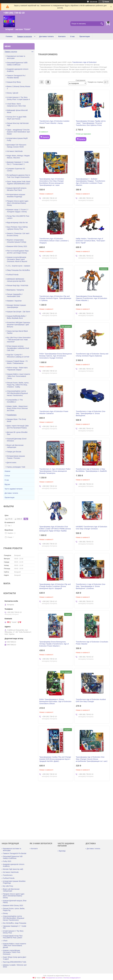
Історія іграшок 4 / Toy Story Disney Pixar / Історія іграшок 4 (18, 98)
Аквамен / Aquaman (14, 301)
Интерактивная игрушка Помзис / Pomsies (16, 457)
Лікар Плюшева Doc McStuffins (18, 270)
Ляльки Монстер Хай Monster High (18, 124)
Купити (46, 137)
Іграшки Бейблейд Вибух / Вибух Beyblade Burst (17, 317)
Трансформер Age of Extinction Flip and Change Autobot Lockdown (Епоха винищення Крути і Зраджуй (55, 586)
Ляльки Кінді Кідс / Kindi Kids (18, 285)
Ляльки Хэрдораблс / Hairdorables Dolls (15, 295)
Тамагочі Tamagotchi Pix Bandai (15, 853)
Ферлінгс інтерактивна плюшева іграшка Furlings (17, 241)
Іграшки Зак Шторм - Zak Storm (19, 312)
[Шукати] (102, 24)
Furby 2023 (7, 861)
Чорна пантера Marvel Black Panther (17, 332)
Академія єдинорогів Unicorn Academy (18, 70)
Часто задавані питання (14, 489)
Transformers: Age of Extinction (84, 62)
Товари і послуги (11, 52)
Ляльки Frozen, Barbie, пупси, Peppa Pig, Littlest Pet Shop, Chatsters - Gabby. (18, 385)
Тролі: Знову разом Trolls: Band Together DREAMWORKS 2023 (19, 183)
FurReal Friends (13, 275)
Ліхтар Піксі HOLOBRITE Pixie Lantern (18, 217)
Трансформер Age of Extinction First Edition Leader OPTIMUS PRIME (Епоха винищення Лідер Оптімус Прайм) (55, 529)
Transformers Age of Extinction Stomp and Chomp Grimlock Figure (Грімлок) (92, 355)
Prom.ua (67, 976)
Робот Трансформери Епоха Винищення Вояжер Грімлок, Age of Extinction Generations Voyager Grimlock (56, 356)
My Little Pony (8, 886)
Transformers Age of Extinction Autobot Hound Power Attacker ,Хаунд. (54, 122)
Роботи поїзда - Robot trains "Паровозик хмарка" (17, 369)
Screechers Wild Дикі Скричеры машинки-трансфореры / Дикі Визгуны (19, 325)
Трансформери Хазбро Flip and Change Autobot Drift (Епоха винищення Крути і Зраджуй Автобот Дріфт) (55, 759)
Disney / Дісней (13, 93)
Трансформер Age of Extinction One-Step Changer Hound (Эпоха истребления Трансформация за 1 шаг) (92, 759)
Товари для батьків (14, 452)
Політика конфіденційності (72, 978)
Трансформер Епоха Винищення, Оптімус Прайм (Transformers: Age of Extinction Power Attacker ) (54, 644)
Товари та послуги (25, 36)
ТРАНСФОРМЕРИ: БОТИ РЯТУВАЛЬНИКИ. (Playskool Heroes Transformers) (13, 918)
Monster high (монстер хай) (13, 869)
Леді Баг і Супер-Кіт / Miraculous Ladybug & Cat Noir (18, 356)
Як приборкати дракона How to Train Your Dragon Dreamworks (18, 176)
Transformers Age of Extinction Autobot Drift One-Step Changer (91, 700)
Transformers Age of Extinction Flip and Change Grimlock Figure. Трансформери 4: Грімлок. (55, 298)
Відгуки (7, 484)
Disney (5, 913)
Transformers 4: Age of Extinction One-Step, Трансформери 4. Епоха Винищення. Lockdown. (91, 586)
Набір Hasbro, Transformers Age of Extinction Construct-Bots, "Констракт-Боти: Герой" (91, 241)
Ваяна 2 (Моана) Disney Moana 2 (19, 87)
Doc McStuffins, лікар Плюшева (15, 923)
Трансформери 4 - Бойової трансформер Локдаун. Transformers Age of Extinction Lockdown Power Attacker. (90, 182)
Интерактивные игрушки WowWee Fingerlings (16, 196)
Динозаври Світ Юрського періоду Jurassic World (17, 146)
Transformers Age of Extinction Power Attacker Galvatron (54, 412)
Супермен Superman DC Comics (16, 170)
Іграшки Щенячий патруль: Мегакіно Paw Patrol (17, 189)
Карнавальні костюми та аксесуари (16, 57)
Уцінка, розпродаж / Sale (16, 467)
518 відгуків (94, 2)
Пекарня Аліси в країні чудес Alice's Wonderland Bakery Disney (18, 203)
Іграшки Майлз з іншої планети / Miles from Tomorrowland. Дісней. (14, 946)
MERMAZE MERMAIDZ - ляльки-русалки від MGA (16, 280)
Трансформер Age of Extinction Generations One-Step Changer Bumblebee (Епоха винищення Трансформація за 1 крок (52, 182)
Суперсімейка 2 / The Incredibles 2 (15, 401)
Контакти (62, 36)
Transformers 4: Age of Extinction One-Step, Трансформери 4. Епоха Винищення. (91, 413)
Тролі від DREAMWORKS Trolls (15, 962)
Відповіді (62, 851)
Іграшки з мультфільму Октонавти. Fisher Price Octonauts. (12, 952)
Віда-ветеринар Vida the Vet (17, 223)
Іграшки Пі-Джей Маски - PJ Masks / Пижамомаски (17, 362)
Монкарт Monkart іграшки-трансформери (17, 306)
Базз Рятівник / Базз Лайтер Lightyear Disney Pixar (17, 228)
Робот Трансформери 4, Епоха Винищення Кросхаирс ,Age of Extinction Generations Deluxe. (55, 701)
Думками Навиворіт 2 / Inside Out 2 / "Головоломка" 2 (18, 163)
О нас (72, 36)
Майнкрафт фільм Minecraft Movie (17, 111)
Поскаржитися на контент (54, 978)
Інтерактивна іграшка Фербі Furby (17, 139)
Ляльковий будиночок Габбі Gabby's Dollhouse (17, 64)
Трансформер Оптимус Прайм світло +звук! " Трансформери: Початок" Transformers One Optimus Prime (91, 123)
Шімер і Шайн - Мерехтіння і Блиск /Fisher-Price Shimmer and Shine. (17, 408)
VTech (5, 941)
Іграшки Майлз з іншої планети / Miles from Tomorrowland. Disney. (18, 376)
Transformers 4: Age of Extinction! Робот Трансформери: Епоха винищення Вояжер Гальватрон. (55, 471)
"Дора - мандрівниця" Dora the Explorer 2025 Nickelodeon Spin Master (18, 132)
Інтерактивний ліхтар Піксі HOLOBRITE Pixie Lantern (13, 937)
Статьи (7, 476)
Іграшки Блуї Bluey (14, 82)
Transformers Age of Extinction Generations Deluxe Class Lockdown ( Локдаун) (54, 241)
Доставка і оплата (46, 36)
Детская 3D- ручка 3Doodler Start (17, 433)
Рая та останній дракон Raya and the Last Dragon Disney (18, 252)
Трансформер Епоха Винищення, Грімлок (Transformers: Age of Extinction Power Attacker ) (91, 298)
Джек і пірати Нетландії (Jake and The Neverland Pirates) (18, 427)
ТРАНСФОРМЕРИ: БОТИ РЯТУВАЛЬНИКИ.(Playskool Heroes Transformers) (17, 393)
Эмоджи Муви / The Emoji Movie (16, 420)
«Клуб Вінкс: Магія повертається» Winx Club (16, 105)
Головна (9, 36)
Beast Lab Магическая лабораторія (15, 446)
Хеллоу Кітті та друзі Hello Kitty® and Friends (17, 118)
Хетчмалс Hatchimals (15, 151)
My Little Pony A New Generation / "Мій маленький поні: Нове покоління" (19, 340)
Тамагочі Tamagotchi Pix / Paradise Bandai (16, 77)
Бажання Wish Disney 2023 (17, 246)
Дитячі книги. (12, 463)
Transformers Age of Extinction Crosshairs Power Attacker (92, 643)
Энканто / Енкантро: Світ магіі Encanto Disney (18, 234)
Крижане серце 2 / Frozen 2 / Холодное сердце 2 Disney (18, 211)
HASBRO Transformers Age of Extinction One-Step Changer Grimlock (91, 528)
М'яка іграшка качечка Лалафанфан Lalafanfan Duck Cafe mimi (18, 348)
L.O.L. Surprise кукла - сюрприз (19, 266)
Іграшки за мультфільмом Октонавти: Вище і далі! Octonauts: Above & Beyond (17, 259)
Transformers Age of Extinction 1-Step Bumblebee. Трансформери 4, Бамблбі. (91, 470)
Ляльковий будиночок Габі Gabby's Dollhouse (13, 857)
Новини (7, 471)
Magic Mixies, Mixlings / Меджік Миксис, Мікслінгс (18, 157)
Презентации (85, 36)
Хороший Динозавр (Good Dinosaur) (17, 440)
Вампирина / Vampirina (15, 290)
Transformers (12, 415)
